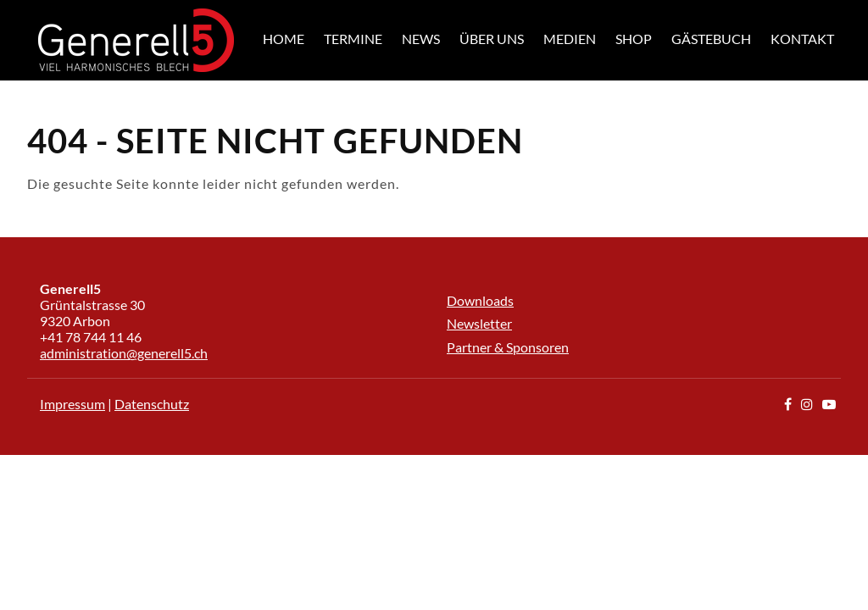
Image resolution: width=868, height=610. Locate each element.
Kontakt (802, 39)
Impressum (72, 404)
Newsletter (479, 323)
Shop (634, 39)
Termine (353, 39)
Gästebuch (711, 39)
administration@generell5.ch (124, 353)
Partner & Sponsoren (508, 347)
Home (284, 39)
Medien (570, 39)
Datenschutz (152, 404)
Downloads (480, 300)
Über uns (492, 39)
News (421, 39)
